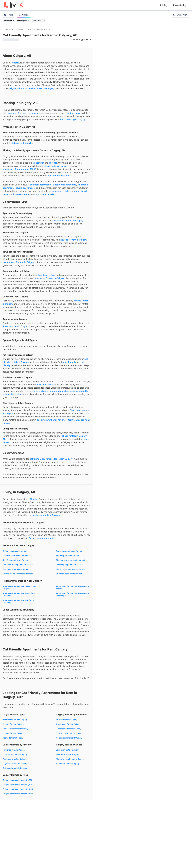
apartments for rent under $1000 (19, 169)
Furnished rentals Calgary (14, 750)
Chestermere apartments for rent (70, 560)
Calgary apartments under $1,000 (18, 780)
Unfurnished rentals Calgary (15, 754)
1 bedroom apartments (40, 185)
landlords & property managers (23, 113)
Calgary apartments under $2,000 (18, 789)
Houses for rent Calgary (13, 733)
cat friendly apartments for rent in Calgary (51, 459)
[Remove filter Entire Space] (29, 21)
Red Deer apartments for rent (16, 560)
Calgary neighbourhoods (41, 538)
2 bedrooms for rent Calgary (68, 729)
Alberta (15, 63)
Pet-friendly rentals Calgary (15, 759)
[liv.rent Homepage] (10, 5)
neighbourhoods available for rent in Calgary (31, 88)
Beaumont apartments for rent (16, 569)
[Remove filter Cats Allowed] (44, 21)
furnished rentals (60, 191)
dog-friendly (70, 362)
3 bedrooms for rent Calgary (68, 733)
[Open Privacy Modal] (22, 5)
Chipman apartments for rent (15, 556)
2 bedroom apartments (64, 185)
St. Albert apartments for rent (69, 574)
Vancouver (38, 163)
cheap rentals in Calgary (56, 166)
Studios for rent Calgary (66, 720)
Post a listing (180, 5)
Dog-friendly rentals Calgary (15, 763)
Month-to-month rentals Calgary (70, 759)
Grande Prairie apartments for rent (18, 574)
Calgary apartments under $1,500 (18, 785)
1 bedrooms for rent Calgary (68, 724)
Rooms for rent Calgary (13, 738)
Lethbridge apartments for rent (70, 565)
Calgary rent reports (22, 143)
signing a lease (73, 113)
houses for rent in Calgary (74, 240)
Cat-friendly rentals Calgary (15, 768)
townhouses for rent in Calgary (19, 262)
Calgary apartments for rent (15, 551)
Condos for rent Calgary (13, 724)
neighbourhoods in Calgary (46, 515)
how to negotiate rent (59, 176)
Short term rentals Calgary (68, 754)
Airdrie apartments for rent (68, 556)
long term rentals (22, 194)
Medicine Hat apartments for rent (71, 569)
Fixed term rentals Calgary (68, 763)
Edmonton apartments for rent (69, 551)
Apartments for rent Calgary (15, 720)
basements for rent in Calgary (49, 278)
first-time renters (47, 275)
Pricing (164, 5)
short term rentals (45, 194)
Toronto (53, 163)
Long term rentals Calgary (67, 750)
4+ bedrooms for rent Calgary (69, 738)
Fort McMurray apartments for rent (18, 565)
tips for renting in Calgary (72, 119)
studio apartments (25, 188)
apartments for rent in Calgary (68, 220)
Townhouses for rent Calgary (15, 729)
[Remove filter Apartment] (13, 21)
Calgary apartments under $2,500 (18, 794)
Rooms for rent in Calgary (16, 326)
